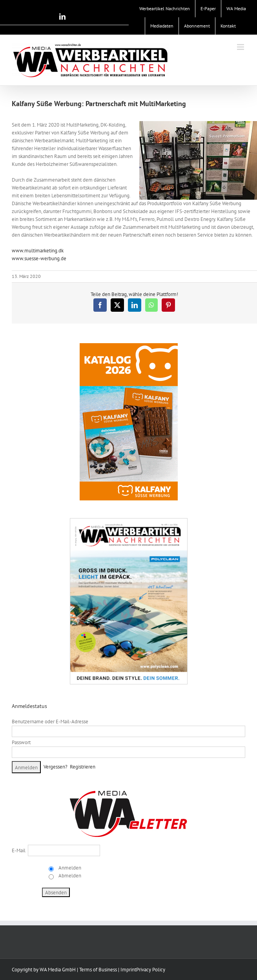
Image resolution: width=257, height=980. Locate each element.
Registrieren (83, 767)
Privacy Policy (151, 970)
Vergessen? (56, 767)
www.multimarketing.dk (38, 251)
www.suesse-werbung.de (39, 258)
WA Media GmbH (58, 970)
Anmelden (69, 868)
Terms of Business (98, 970)
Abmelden (69, 876)
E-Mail (19, 850)
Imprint (128, 970)
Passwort (21, 742)
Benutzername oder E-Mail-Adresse (50, 722)
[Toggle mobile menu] (241, 47)
